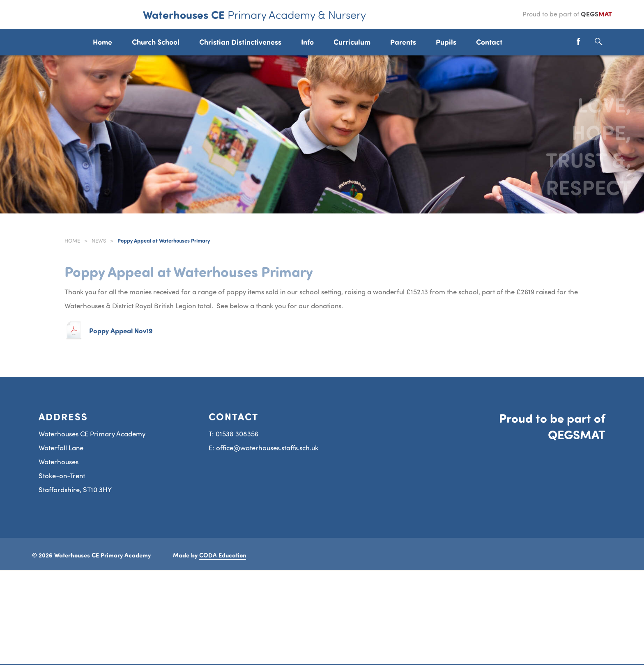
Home (72, 241)
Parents (403, 42)
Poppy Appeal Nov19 (121, 330)
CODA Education (223, 555)
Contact (489, 42)
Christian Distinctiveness (240, 42)
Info (307, 42)
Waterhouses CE (254, 14)
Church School (156, 42)
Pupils (446, 42)
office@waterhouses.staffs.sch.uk (267, 448)
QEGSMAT (577, 434)
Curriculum (352, 42)
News (99, 241)
